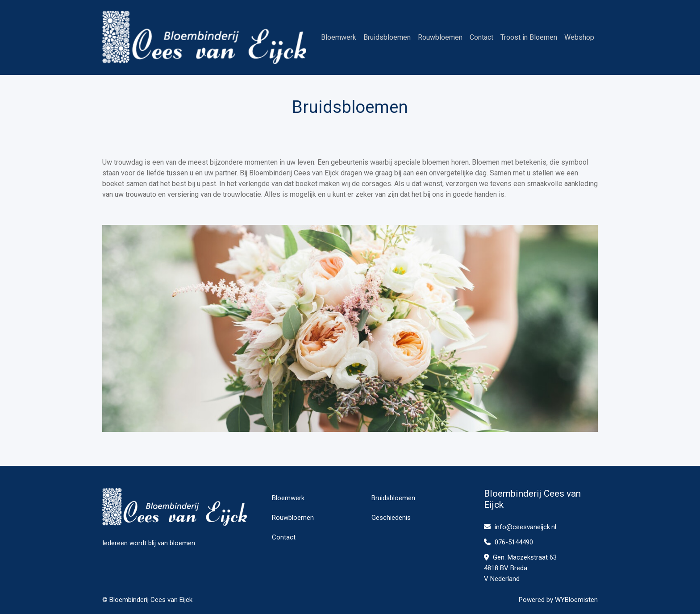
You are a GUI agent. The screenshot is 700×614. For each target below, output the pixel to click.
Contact (481, 37)
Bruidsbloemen (387, 37)
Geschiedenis (391, 518)
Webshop (579, 37)
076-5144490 (508, 542)
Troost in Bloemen (529, 37)
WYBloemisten (576, 600)
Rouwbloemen (440, 37)
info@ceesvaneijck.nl (520, 527)
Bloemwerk (339, 37)
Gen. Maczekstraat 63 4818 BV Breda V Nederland (520, 568)
